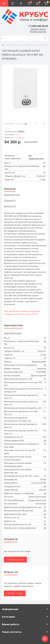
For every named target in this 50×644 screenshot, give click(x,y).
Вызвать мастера (38, 31)
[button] (21, 3)
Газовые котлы (31, 45)
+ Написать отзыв (15, 560)
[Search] (45, 38)
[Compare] (44, 124)
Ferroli (21, 131)
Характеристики (12, 195)
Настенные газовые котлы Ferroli (25, 311)
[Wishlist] (36, 124)
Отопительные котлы (14, 45)
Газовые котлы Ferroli (14, 314)
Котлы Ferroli (32, 314)
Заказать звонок (38, 29)
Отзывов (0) (10, 200)
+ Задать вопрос (15, 593)
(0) (26, 124)
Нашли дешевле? (31, 142)
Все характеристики (36, 157)
